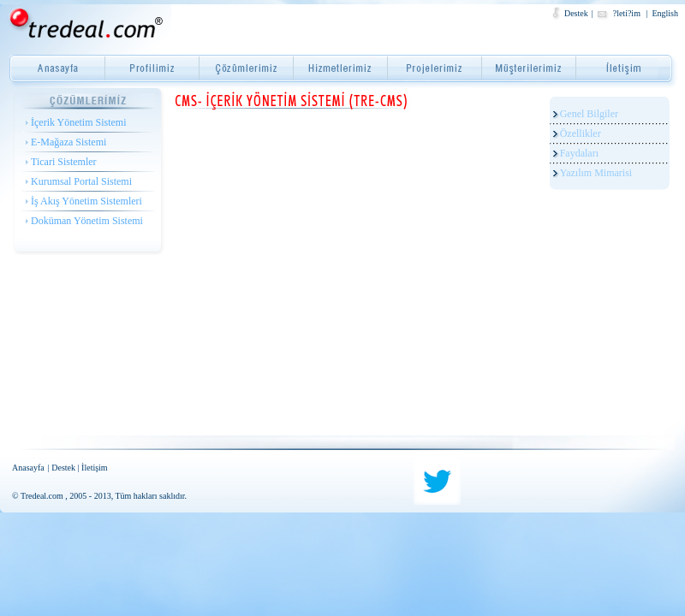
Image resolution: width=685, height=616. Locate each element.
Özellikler (581, 133)
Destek (576, 13)
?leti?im (628, 13)
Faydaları (579, 153)
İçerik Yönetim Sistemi (79, 122)
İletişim (95, 468)
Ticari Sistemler (64, 162)
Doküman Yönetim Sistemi (87, 221)
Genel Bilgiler (589, 114)
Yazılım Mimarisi (596, 173)
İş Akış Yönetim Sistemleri (86, 201)
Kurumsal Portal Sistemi (81, 181)
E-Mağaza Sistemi (68, 142)
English (665, 13)
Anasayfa (28, 468)
